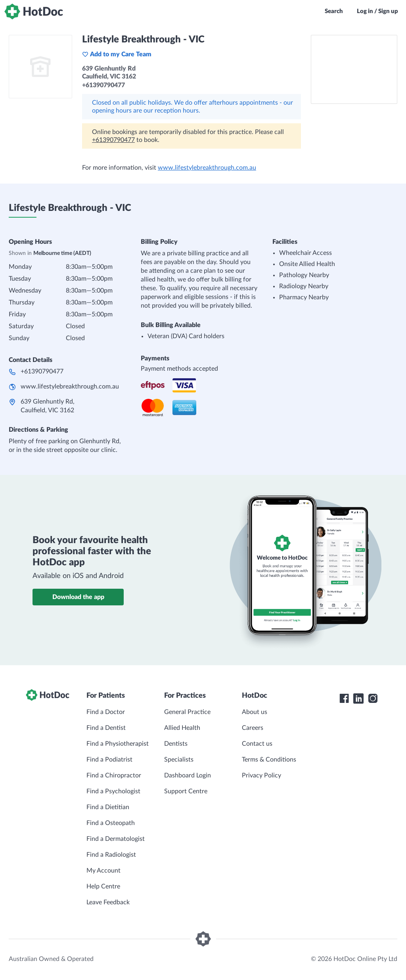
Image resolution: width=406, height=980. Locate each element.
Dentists (176, 744)
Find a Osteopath (111, 823)
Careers (253, 728)
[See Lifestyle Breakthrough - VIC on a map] (354, 69)
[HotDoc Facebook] (344, 699)
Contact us (257, 744)
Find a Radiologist (111, 855)
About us (255, 712)
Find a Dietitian (108, 807)
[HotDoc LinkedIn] (358, 699)
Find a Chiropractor (114, 775)
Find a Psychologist (113, 791)
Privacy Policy (261, 775)
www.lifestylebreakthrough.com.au (207, 168)
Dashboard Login (188, 775)
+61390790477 (113, 140)
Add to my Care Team (117, 54)
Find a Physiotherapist (118, 744)
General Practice (187, 712)
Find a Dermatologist (116, 839)
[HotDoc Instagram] (373, 699)
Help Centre (103, 886)
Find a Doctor (106, 712)
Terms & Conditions (269, 760)
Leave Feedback (108, 902)
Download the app (78, 597)
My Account (103, 871)
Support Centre (186, 791)
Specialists (179, 760)
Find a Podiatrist (109, 760)
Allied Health (182, 728)
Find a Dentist (106, 728)
